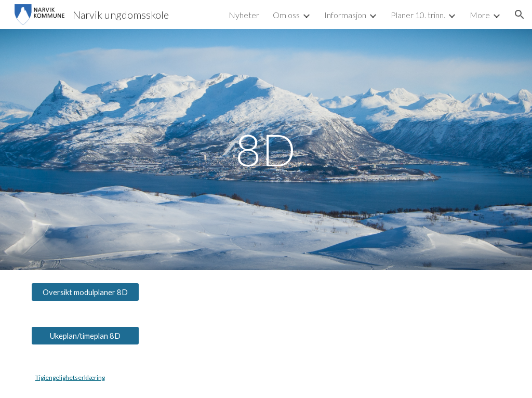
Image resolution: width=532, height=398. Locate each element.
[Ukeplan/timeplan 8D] (85, 336)
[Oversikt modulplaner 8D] (85, 292)
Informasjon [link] (345, 15)
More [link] (480, 15)
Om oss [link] (286, 15)
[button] (520, 15)
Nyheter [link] (244, 15)
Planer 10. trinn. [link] (418, 15)
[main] (266, 149)
